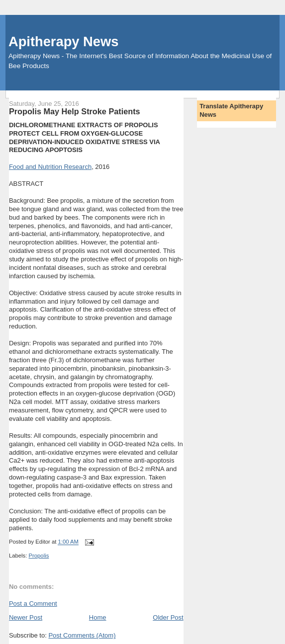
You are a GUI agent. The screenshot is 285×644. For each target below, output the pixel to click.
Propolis (39, 556)
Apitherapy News (63, 41)
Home (98, 617)
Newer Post (26, 617)
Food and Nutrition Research (50, 167)
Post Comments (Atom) (82, 635)
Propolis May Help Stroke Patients (75, 111)
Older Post (168, 617)
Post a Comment (33, 604)
